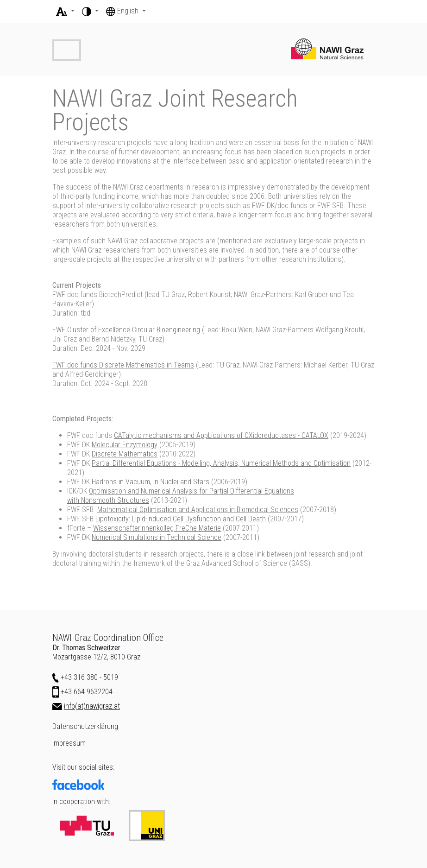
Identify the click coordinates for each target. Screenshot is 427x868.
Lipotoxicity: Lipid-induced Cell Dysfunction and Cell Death (181, 519)
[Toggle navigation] (67, 50)
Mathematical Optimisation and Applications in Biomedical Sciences (198, 510)
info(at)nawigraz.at (92, 706)
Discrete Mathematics (125, 454)
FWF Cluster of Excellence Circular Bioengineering (126, 330)
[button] (65, 11)
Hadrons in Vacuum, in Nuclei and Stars (151, 482)
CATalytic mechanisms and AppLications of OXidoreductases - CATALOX (221, 435)
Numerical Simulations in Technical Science (157, 537)
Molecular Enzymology (125, 445)
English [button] (123, 11)
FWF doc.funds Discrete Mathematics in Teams (123, 365)
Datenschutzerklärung (85, 726)
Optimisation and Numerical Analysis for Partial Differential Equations (192, 491)
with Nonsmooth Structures (108, 500)
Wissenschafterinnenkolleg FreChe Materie (157, 528)
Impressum (69, 743)
